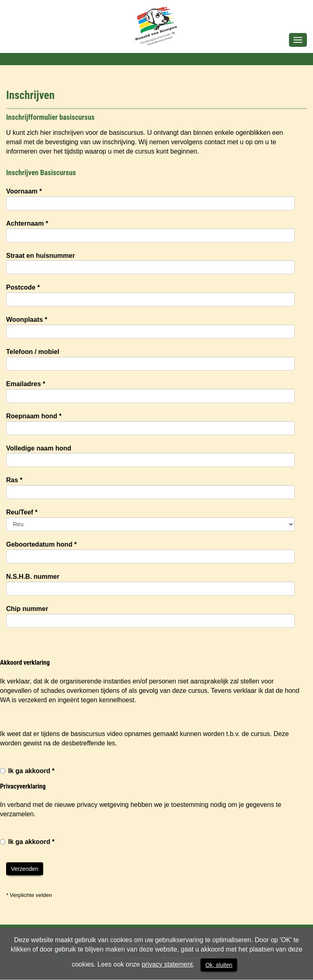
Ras (14, 480)
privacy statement (167, 964)
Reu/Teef (22, 512)
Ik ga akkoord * (27, 771)
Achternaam (27, 223)
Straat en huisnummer (41, 256)
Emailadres (26, 384)
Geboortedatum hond (41, 544)
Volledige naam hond (39, 448)
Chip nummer (27, 609)
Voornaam (24, 191)
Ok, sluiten (219, 965)
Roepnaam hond (34, 416)
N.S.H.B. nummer (33, 577)
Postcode (23, 287)
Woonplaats (27, 320)
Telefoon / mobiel (33, 352)
